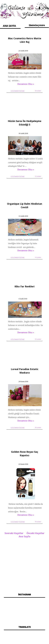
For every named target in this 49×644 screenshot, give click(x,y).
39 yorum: (38, 522)
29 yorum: (38, 91)
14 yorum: (38, 257)
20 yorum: (38, 428)
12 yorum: (38, 176)
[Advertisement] (24, 565)
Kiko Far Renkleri (24, 286)
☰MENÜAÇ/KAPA (37, 25)
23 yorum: (38, 339)
